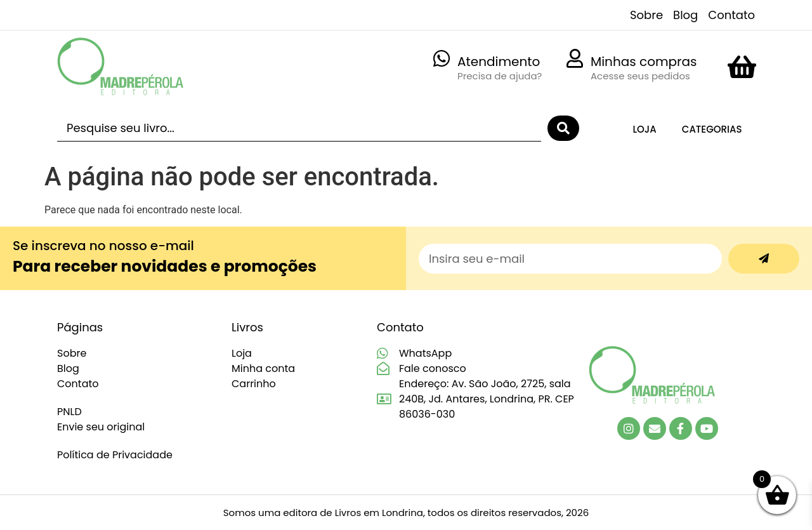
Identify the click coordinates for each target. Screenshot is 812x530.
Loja (644, 129)
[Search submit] (563, 128)
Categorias (712, 129)
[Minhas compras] (575, 58)
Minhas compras (644, 62)
